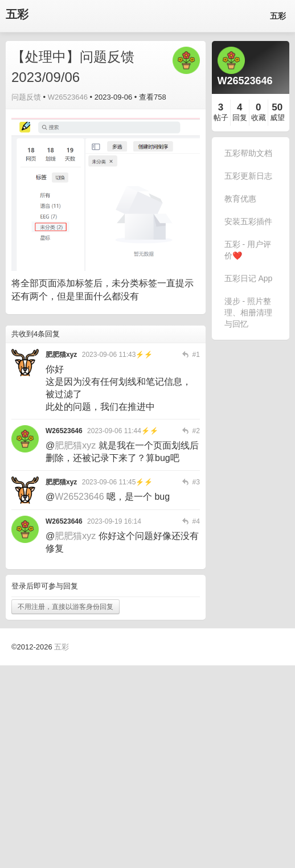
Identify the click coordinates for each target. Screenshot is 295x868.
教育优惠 (240, 199)
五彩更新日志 (248, 176)
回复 (240, 118)
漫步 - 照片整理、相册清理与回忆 (248, 312)
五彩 (17, 15)
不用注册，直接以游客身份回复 (65, 607)
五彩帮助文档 (248, 153)
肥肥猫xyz (75, 445)
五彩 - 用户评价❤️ (248, 250)
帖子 (221, 118)
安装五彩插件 (248, 221)
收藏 (259, 118)
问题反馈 (26, 97)
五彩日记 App (249, 278)
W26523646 (68, 97)
